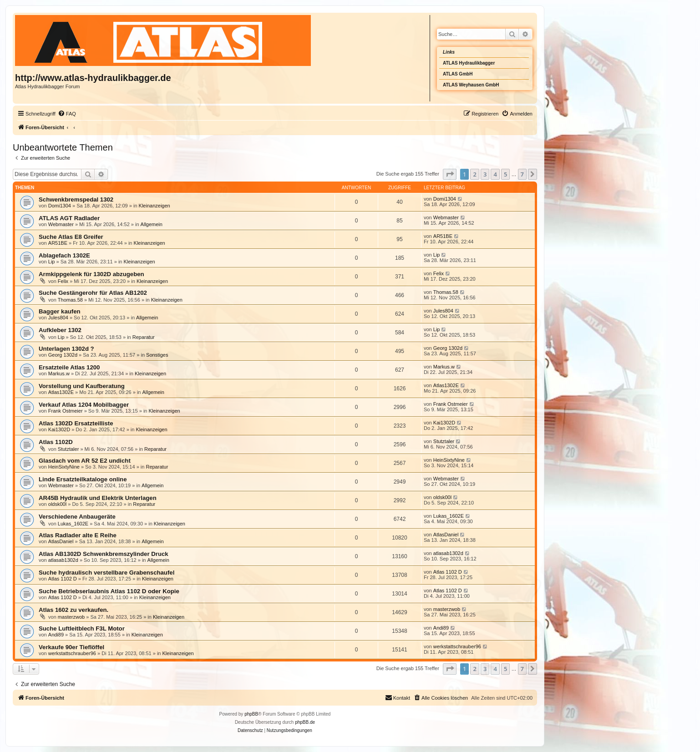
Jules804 (58, 318)
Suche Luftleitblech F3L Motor (82, 628)
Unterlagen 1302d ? (66, 349)
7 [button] (522, 174)
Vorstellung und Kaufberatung (82, 386)
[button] (450, 174)
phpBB (251, 714)
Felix (63, 281)
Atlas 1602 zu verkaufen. (74, 610)
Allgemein (152, 224)
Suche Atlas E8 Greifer (71, 237)
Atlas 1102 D (63, 579)
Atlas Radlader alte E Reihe (78, 535)
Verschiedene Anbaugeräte (77, 517)
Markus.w (59, 373)
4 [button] (495, 174)
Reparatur (144, 337)
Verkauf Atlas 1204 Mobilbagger (84, 405)
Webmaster (61, 224)
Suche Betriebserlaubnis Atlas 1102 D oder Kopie (109, 591)
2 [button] (474, 174)
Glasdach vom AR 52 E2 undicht (85, 461)
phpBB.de (305, 722)
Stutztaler (68, 449)
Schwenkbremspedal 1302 (76, 199)
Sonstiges (157, 355)
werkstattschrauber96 (72, 653)
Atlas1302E (61, 392)
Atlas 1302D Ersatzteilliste (76, 423)
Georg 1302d (63, 355)
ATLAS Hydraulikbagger (469, 63)
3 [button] (485, 174)
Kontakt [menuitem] (398, 697)
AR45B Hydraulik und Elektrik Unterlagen (98, 498)
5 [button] (505, 174)
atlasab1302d (63, 560)
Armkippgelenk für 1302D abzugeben (91, 274)
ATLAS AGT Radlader (69, 218)
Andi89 (56, 635)
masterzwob (71, 617)
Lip (52, 262)
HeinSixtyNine (64, 467)
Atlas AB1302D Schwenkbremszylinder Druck (104, 554)
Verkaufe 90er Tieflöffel (71, 647)
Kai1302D (59, 429)
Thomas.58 (70, 300)
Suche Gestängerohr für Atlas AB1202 (93, 293)
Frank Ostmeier (66, 411)
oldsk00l (57, 504)
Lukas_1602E (73, 524)
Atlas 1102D (56, 442)
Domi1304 (60, 206)
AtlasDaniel (61, 541)
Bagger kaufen (60, 311)
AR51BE (58, 243)
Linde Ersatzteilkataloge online (83, 479)
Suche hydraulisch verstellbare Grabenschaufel (107, 573)
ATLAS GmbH (458, 74)
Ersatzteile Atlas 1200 (69, 367)
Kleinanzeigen (155, 206)
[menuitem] (67, 114)
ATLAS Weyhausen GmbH (471, 85)
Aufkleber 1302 (60, 330)
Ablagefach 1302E (64, 255)
